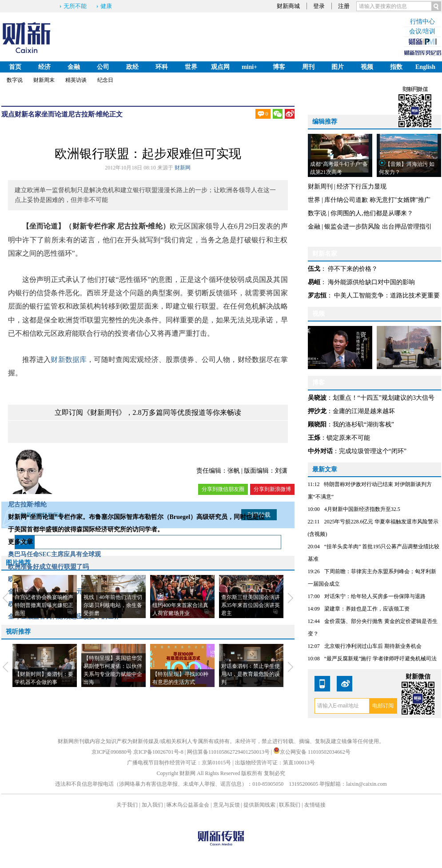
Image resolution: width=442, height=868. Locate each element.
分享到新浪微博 (272, 489)
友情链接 (315, 805)
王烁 (314, 438)
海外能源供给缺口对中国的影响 (371, 282)
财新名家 (28, 114)
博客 (279, 67)
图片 (338, 67)
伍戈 (314, 269)
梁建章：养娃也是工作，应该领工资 (367, 609)
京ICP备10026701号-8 (159, 752)
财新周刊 (320, 187)
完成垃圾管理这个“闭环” (373, 451)
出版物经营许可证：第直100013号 (275, 763)
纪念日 (105, 80)
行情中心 (422, 22)
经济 (44, 67)
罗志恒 (317, 295)
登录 (319, 6)
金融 (74, 67)
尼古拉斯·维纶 (89, 114)
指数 (396, 67)
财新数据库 (69, 360)
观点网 (220, 67)
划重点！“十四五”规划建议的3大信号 (384, 398)
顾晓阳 (317, 424)
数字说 (15, 80)
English (425, 67)
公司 (103, 67)
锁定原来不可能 (348, 438)
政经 (132, 67)
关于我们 (127, 805)
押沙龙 (317, 411)
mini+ (249, 67)
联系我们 (290, 805)
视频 (367, 67)
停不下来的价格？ (353, 269)
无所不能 (75, 6)
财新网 (183, 168)
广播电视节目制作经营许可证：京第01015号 (179, 763)
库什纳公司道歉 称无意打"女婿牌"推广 (377, 200)
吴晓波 (317, 398)
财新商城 (288, 6)
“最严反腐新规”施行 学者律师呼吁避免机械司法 (381, 659)
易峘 (314, 282)
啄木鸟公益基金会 (189, 805)
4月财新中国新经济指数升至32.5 (362, 509)
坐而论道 (55, 114)
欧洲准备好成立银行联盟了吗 (48, 567)
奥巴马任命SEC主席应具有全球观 (54, 554)
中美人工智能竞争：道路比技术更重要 (387, 295)
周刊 (308, 67)
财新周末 (44, 80)
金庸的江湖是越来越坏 (364, 411)
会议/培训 (422, 31)
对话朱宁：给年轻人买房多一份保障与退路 (375, 596)
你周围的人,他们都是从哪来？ (372, 213)
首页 (15, 67)
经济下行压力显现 (362, 187)
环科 (162, 67)
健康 (106, 6)
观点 (8, 114)
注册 (344, 6)
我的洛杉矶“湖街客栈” (363, 424)
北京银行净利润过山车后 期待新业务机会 (373, 646)
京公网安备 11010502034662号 (312, 752)
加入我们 (152, 805)
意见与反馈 (227, 805)
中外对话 (320, 451)
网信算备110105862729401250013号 (229, 752)
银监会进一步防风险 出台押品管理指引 (378, 227)
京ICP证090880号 (112, 752)
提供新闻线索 (259, 805)
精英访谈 (76, 80)
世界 (191, 67)
